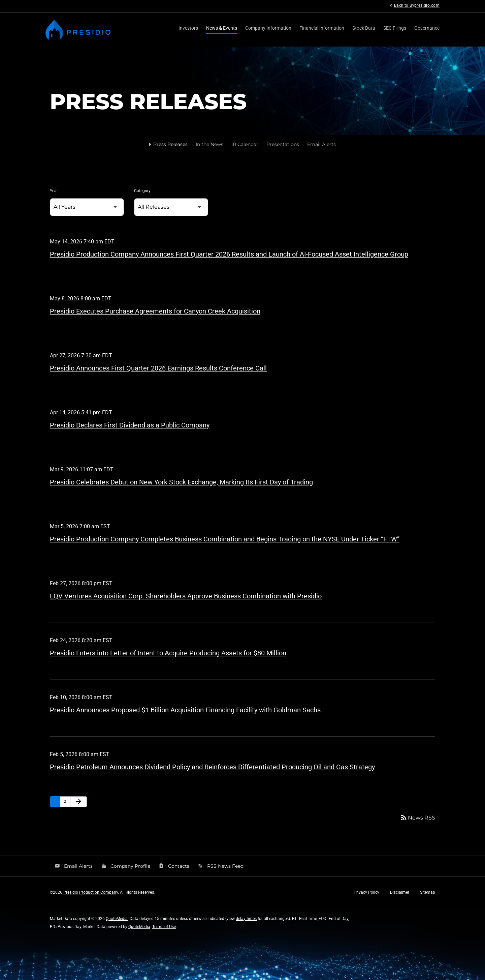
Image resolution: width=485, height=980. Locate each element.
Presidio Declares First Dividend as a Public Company (130, 425)
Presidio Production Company (91, 892)
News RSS (417, 818)
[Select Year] (87, 207)
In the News (209, 144)
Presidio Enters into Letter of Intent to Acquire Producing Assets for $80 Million (168, 653)
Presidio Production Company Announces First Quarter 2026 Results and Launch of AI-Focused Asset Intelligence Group (229, 254)
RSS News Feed (221, 866)
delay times (246, 919)
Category (142, 191)
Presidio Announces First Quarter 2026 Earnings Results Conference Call (158, 368)
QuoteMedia (117, 919)
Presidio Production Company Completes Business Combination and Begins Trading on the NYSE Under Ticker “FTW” (225, 539)
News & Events (222, 28)
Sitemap (428, 892)
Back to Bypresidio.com (414, 5)
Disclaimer (400, 892)
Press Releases (170, 144)
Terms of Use (164, 927)
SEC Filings (395, 28)
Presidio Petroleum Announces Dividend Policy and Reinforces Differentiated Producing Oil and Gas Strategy (212, 767)
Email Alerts (321, 144)
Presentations (283, 144)
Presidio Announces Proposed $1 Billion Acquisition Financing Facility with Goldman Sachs (185, 710)
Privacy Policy (366, 892)
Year (54, 191)
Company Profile (126, 866)
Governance (427, 28)
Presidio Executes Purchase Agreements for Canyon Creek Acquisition (155, 311)
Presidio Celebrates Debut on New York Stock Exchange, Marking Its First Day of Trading (181, 482)
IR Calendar (245, 144)
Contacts (174, 866)
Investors (188, 28)
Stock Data (364, 28)
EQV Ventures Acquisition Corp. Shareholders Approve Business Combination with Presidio (186, 596)
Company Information (268, 28)
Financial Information (322, 28)
